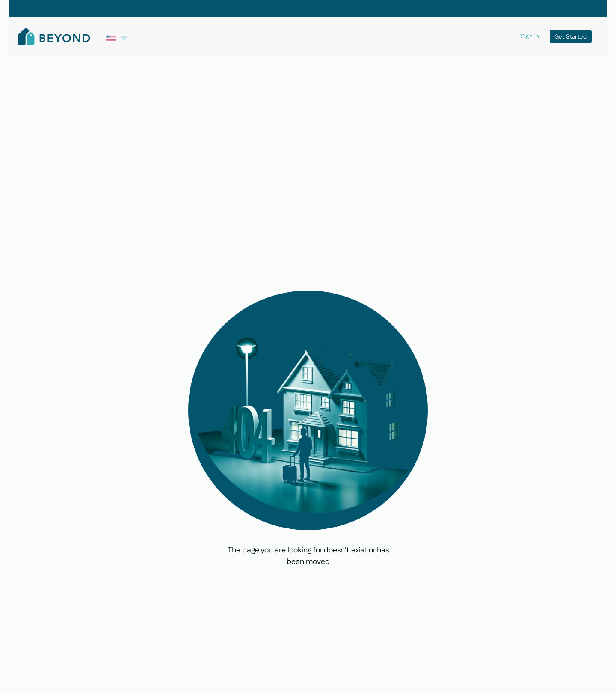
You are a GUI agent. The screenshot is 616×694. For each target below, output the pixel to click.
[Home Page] (54, 37)
